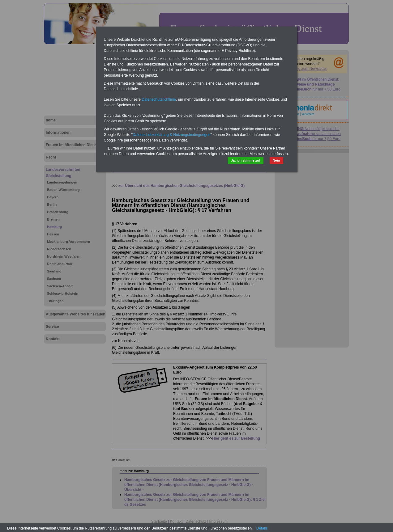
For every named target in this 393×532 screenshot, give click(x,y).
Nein (276, 160)
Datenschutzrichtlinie (159, 99)
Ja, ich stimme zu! (246, 160)
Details (262, 528)
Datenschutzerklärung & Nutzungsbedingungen (172, 135)
